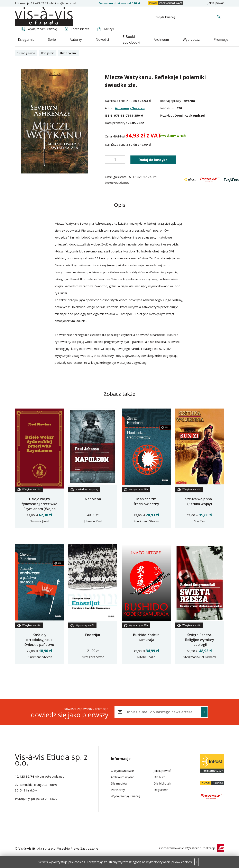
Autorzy (75, 39)
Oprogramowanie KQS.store (179, 848)
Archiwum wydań (123, 777)
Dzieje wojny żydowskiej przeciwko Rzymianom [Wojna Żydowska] (39, 506)
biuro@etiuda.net (65, 3)
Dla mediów (119, 783)
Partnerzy (118, 789)
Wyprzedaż (189, 39)
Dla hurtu (160, 777)
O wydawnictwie (122, 770)
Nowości (101, 39)
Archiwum (164, 39)
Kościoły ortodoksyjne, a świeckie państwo (39, 639)
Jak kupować (216, 3)
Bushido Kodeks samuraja (146, 637)
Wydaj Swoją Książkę (125, 796)
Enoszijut (93, 634)
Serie (52, 39)
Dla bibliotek (162, 783)
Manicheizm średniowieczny (146, 501)
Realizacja (213, 848)
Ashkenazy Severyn (130, 108)
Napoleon (93, 498)
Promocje (214, 39)
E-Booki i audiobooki (132, 39)
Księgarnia (26, 39)
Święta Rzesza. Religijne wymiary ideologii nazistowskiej (200, 642)
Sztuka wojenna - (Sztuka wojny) (200, 501)
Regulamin (161, 789)
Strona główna (27, 52)
